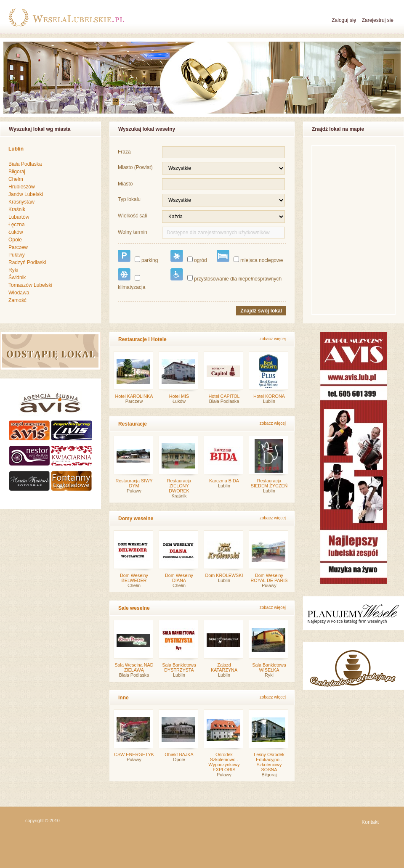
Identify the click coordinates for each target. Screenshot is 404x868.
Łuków (16, 232)
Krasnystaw (21, 202)
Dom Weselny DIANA (179, 578)
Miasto (125, 184)
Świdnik (17, 278)
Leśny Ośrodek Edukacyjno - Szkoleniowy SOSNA (269, 762)
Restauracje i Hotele (142, 339)
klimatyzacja (132, 279)
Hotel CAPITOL (224, 396)
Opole (15, 240)
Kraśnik (17, 209)
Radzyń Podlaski (27, 262)
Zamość (17, 300)
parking (138, 257)
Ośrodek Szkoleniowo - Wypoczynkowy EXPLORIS (224, 762)
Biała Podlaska (25, 164)
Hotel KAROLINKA (134, 396)
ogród (189, 257)
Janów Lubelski (26, 194)
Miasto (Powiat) (135, 167)
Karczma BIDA (224, 481)
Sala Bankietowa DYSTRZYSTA (179, 667)
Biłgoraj (17, 172)
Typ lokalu (129, 199)
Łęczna (17, 225)
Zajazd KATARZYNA (224, 667)
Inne (124, 698)
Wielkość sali (132, 216)
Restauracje (133, 424)
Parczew (18, 247)
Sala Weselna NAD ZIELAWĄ (134, 667)
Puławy (17, 255)
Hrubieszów (22, 187)
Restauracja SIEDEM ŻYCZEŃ (269, 483)
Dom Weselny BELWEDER (134, 578)
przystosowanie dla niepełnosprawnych (226, 275)
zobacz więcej (273, 339)
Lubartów (19, 217)
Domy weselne (136, 519)
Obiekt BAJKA (179, 754)
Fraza (124, 152)
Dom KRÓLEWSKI (224, 575)
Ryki (13, 270)
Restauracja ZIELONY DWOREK (179, 486)
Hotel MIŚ (179, 396)
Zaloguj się (344, 20)
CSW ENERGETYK (134, 754)
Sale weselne (134, 608)
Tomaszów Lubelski (30, 285)
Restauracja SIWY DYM (134, 483)
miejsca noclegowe (250, 257)
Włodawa (19, 293)
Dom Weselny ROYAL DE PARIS (269, 578)
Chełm (16, 179)
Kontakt (370, 822)
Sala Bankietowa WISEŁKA (269, 667)
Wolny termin (133, 232)
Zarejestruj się (378, 20)
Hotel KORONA (269, 396)
